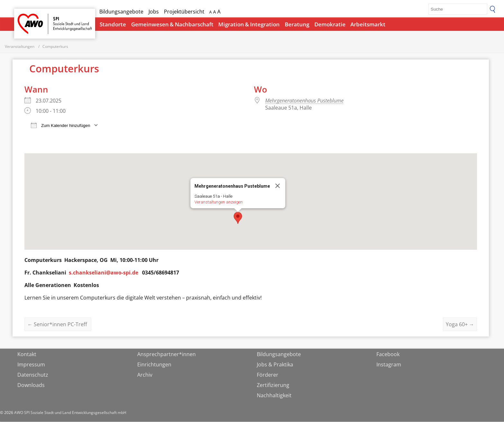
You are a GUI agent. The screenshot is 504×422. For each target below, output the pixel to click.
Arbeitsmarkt (368, 24)
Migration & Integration (249, 24)
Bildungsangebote (121, 12)
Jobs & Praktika (275, 365)
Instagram (389, 365)
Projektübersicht (184, 12)
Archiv (145, 375)
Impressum (31, 365)
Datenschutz (33, 375)
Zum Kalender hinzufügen (60, 126)
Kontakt (27, 355)
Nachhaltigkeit (274, 396)
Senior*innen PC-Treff (58, 325)
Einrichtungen (154, 365)
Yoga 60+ (460, 325)
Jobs (154, 12)
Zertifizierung (273, 385)
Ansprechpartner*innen (166, 355)
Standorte (113, 24)
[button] (238, 219)
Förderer (268, 375)
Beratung (297, 24)
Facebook (388, 355)
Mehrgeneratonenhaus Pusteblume (304, 101)
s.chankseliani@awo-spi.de (104, 273)
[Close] (278, 186)
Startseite (31, 18)
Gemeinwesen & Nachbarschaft (172, 24)
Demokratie (330, 24)
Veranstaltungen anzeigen (219, 203)
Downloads (31, 385)
